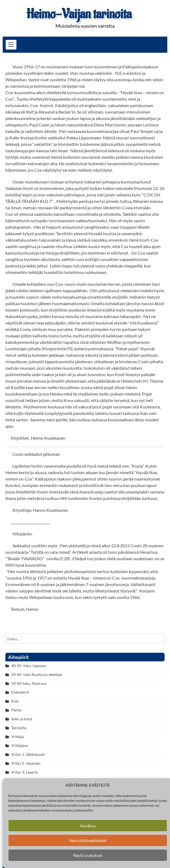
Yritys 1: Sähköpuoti (28, 754)
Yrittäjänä (20, 745)
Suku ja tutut (22, 719)
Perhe (16, 710)
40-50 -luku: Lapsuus (29, 666)
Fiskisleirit (20, 692)
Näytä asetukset (88, 855)
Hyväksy (88, 826)
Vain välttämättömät (88, 841)
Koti (15, 701)
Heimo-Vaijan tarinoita (79, 14)
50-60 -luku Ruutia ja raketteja (37, 674)
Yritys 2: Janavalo (26, 763)
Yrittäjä (18, 737)
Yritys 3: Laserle (25, 772)
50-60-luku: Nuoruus (29, 683)
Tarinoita (19, 728)
